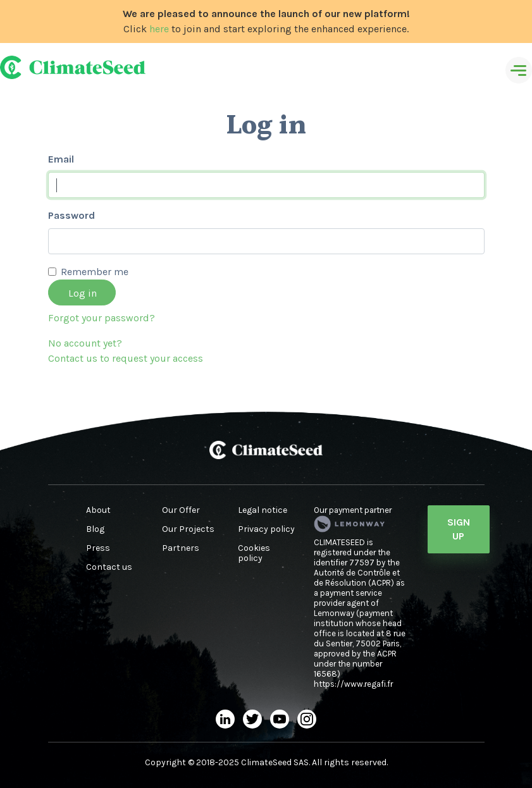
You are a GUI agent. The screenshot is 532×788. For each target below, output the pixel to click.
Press (98, 548)
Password (71, 215)
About (98, 510)
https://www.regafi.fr (353, 684)
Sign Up (459, 529)
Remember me (95, 272)
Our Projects (188, 529)
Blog (95, 529)
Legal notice (263, 510)
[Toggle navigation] (519, 70)
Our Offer (181, 510)
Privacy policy (266, 529)
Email (61, 159)
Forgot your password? (102, 318)
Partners (181, 548)
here (159, 29)
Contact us (109, 567)
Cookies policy (254, 553)
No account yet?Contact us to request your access (126, 351)
